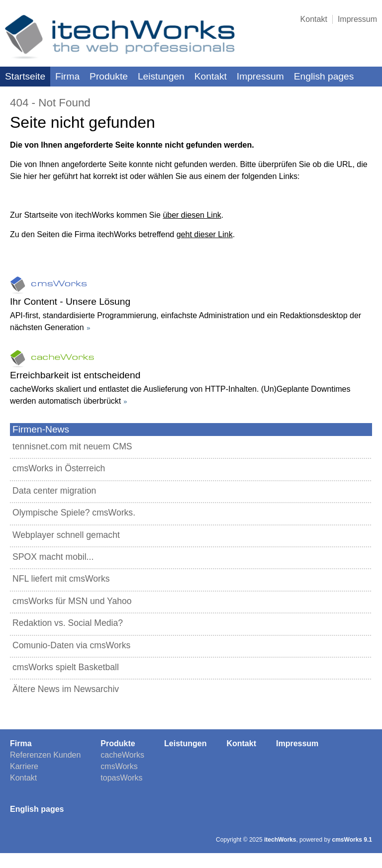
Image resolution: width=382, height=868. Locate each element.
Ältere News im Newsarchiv (66, 689)
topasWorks (121, 778)
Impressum (357, 19)
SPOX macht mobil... (53, 557)
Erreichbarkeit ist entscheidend (75, 375)
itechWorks (280, 840)
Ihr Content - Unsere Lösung (70, 302)
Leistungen (161, 76)
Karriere (24, 766)
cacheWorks (122, 755)
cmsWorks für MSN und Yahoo (72, 601)
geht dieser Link (205, 234)
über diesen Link (192, 215)
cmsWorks (119, 766)
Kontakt (314, 19)
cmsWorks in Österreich (59, 468)
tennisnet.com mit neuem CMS (72, 446)
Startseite (25, 76)
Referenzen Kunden (45, 755)
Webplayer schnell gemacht (66, 535)
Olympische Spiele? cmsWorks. (74, 513)
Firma (67, 76)
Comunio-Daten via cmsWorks (71, 645)
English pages (324, 76)
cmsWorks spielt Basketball (66, 667)
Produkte (109, 76)
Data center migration (54, 491)
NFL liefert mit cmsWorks (61, 579)
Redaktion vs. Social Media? (68, 623)
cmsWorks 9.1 (352, 840)
